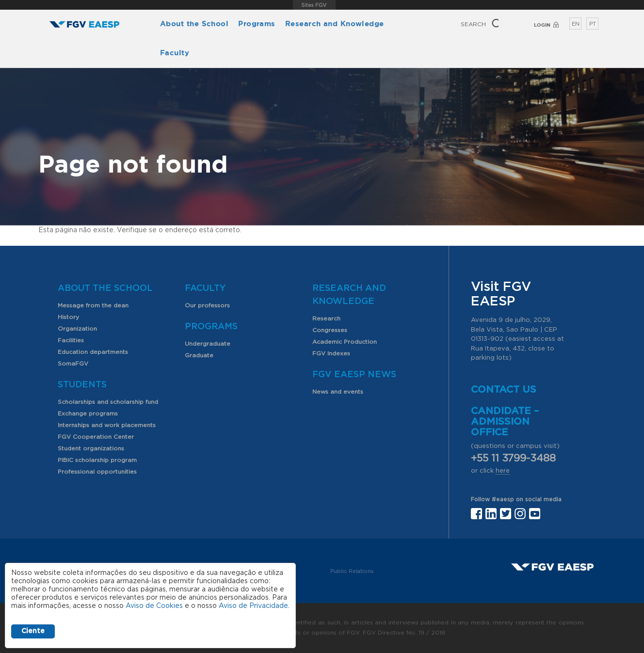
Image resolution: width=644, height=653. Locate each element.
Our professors (207, 305)
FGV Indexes (331, 353)
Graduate (199, 355)
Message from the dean (93, 305)
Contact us (504, 390)
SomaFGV (73, 364)
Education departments (93, 352)
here (503, 471)
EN (576, 24)
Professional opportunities (97, 472)
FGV (314, 5)
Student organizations (91, 448)
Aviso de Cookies (154, 606)
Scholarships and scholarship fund (108, 402)
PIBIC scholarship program (97, 460)
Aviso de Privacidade (253, 606)
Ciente (33, 631)
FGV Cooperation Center (96, 437)
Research (326, 319)
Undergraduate (208, 344)
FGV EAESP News (354, 375)
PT (593, 24)
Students (82, 385)
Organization (77, 329)
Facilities (71, 340)
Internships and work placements (107, 425)
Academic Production (345, 342)
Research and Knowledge (335, 24)
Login (542, 25)
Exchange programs (88, 414)
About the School (194, 24)
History (68, 317)
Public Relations (352, 571)
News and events (338, 392)
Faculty (175, 53)
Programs (257, 24)
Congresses (330, 330)
